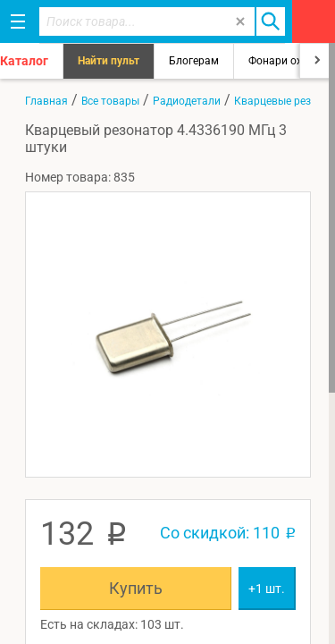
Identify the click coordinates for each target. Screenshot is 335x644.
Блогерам (194, 61)
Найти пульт (109, 61)
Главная (46, 101)
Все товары (110, 101)
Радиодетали (187, 101)
